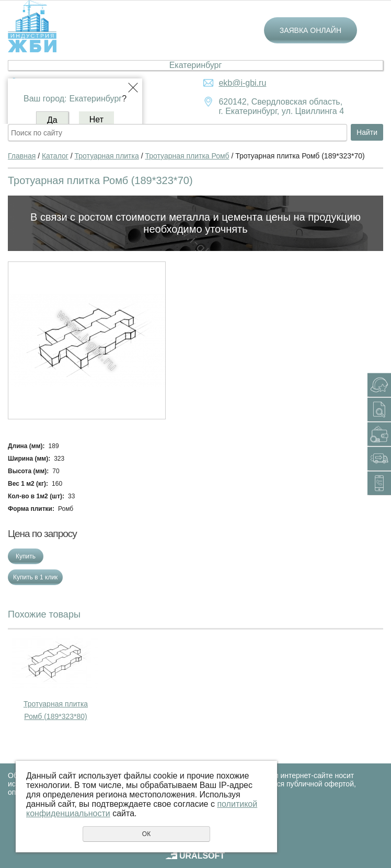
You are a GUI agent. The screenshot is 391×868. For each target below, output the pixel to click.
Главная (22, 156)
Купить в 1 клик (35, 577)
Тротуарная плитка (107, 156)
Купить (26, 556)
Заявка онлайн (310, 30)
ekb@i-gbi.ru (242, 83)
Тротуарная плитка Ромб (187, 156)
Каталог (55, 156)
